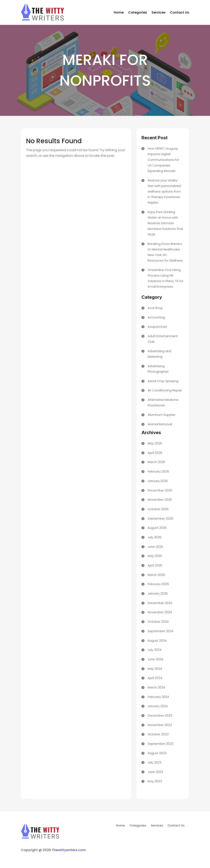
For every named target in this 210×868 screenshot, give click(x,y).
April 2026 (155, 453)
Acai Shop (155, 308)
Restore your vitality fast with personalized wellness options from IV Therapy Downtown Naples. (164, 191)
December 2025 (160, 490)
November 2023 (160, 725)
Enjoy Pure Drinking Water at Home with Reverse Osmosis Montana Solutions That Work (165, 223)
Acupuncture (157, 327)
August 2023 (157, 753)
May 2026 (155, 443)
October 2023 (158, 734)
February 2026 (158, 471)
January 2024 (158, 706)
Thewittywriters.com (69, 850)
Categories (138, 12)
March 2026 (156, 462)
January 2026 (158, 481)
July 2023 (155, 762)
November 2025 (160, 500)
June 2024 (155, 659)
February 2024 (158, 697)
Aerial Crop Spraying (163, 381)
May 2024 (155, 669)
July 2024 (155, 650)
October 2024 (158, 622)
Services (159, 12)
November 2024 (160, 612)
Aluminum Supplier (162, 415)
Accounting (156, 317)
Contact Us (180, 12)
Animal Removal (160, 424)
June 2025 (155, 547)
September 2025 (160, 518)
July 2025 (155, 537)
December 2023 (160, 715)
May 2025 (155, 556)
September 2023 (160, 744)
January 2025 (158, 593)
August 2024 (157, 640)
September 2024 (160, 631)
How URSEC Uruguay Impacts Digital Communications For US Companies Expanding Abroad (163, 160)
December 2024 (160, 603)
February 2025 (158, 584)
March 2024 (156, 687)
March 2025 (156, 575)
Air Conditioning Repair (165, 390)
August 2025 (157, 528)
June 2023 (155, 772)
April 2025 (155, 565)
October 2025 (158, 509)
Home (119, 12)
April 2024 (155, 678)
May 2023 (155, 781)
